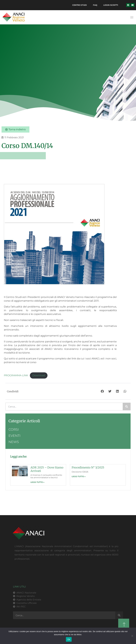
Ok (69, 639)
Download (39, 375)
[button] (132, 17)
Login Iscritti (111, 5)
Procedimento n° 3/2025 (88, 467)
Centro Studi (80, 5)
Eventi (14, 436)
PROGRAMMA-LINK (16, 375)
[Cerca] (127, 407)
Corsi (14, 429)
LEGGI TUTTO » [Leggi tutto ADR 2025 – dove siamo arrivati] (37, 482)
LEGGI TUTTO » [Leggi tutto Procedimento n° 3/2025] (79, 476)
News (14, 442)
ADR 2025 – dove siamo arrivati (47, 469)
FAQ (95, 5)
